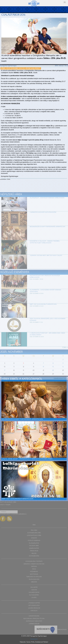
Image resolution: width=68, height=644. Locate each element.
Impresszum (34, 639)
